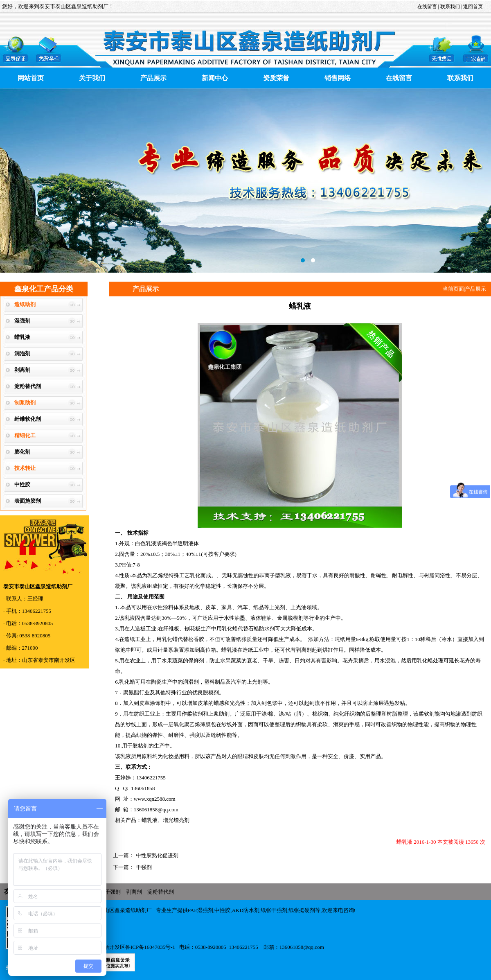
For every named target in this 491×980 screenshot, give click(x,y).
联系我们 (451, 7)
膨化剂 (22, 452)
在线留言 (427, 7)
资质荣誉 (276, 78)
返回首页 (472, 7)
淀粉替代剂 (28, 386)
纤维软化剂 (28, 419)
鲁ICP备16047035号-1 (150, 947)
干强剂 (143, 867)
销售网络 (338, 78)
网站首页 (31, 78)
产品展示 (153, 78)
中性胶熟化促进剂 (156, 855)
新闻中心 (215, 78)
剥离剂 (22, 370)
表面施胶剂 (28, 501)
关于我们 (92, 78)
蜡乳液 (22, 337)
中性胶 (22, 484)
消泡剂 (22, 353)
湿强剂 (22, 321)
